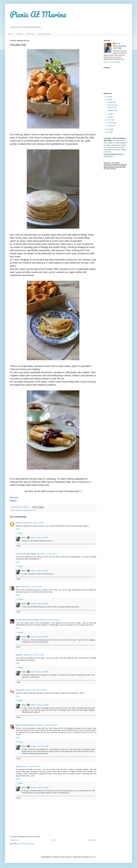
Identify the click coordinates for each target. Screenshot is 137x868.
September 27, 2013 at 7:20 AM (47, 554)
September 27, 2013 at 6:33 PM (32, 587)
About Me (30, 34)
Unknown (19, 523)
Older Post (92, 840)
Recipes (19, 34)
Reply (18, 529)
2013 (108, 100)
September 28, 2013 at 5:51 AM (49, 620)
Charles (19, 767)
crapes (25, 510)
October (111, 102)
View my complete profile (112, 62)
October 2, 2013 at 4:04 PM (39, 571)
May (109, 117)
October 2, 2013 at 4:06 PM (39, 637)
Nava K (18, 587)
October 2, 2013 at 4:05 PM (39, 604)
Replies (20, 533)
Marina (24, 538)
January (111, 126)
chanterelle (19, 510)
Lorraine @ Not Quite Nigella (26, 554)
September (112, 105)
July (109, 114)
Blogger (93, 857)
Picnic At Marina (38, 14)
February (111, 123)
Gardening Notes (44, 34)
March (110, 120)
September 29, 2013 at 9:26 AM (36, 690)
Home (10, 34)
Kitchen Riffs (20, 690)
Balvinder (19, 655)
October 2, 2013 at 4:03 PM (39, 538)
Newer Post (14, 840)
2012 (108, 129)
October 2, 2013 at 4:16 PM (39, 788)
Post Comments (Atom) (27, 844)
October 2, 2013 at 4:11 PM (39, 705)
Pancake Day (31, 510)
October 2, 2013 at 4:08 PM (39, 672)
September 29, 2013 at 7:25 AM (34, 655)
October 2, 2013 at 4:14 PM (39, 746)
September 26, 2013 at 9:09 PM (34, 523)
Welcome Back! (113, 111)
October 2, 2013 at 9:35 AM (31, 767)
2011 (108, 132)
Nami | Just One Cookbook (25, 725)
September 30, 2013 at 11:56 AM (46, 725)
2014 (108, 97)
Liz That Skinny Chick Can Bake (27, 620)
